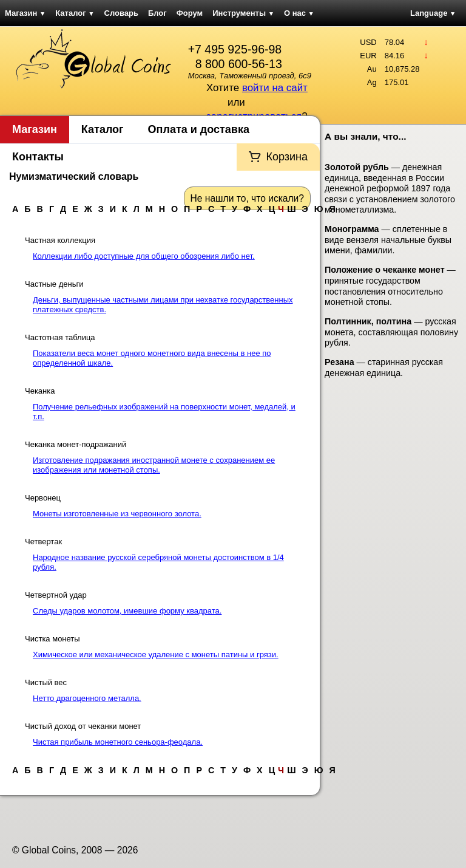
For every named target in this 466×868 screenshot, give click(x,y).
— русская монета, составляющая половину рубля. (391, 332)
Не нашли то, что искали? (247, 198)
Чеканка (40, 391)
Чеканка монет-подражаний (76, 444)
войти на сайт (275, 88)
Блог (157, 13)
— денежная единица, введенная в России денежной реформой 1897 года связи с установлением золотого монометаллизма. (390, 188)
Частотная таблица (60, 337)
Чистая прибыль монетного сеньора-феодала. (118, 742)
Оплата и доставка (199, 129)
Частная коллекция (60, 240)
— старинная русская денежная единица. (384, 367)
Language (433, 13)
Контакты (38, 157)
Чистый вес (46, 682)
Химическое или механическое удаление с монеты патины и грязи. (156, 654)
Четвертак (43, 542)
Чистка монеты (52, 639)
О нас (299, 13)
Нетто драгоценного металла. (87, 698)
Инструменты (243, 13)
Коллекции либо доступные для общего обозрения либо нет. (144, 256)
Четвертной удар (56, 595)
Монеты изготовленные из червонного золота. (117, 514)
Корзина (287, 157)
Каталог (75, 13)
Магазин (25, 13)
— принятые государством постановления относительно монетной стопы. (390, 286)
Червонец (43, 498)
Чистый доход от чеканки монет (83, 726)
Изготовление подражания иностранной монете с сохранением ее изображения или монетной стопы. (154, 465)
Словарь (121, 13)
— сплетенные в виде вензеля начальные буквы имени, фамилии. (388, 240)
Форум (190, 13)
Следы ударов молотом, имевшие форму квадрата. (127, 611)
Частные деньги (54, 284)
